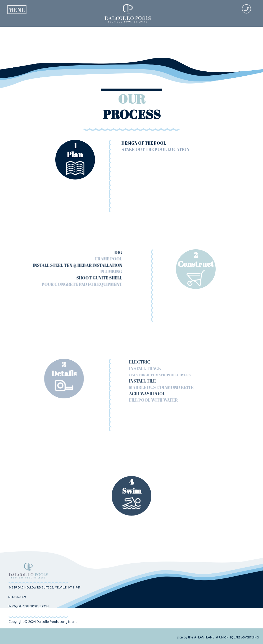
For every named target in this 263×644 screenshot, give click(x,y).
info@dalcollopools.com (29, 606)
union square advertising (239, 637)
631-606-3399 (17, 597)
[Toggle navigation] (17, 8)
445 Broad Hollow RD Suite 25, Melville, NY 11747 (44, 587)
